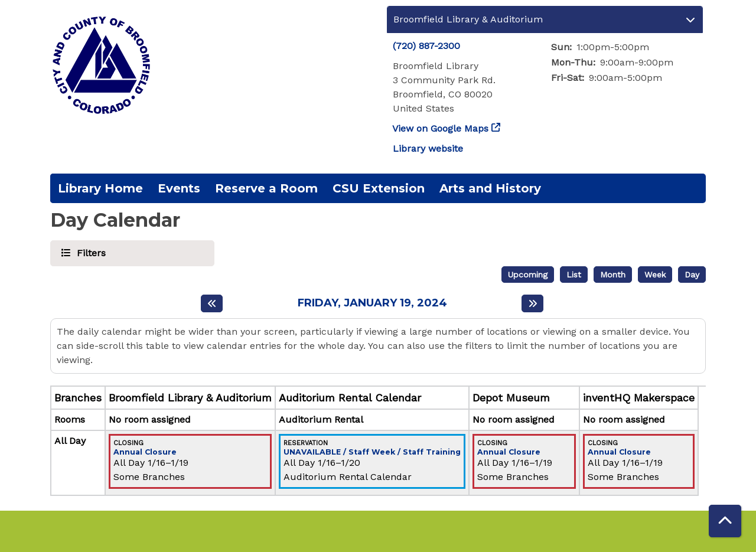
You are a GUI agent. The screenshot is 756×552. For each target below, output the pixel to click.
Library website (428, 148)
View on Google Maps (441, 128)
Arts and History (490, 188)
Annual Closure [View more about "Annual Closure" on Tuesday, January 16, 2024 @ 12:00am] (145, 453)
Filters (89, 252)
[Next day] (532, 303)
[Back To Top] (725, 521)
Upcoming (528, 275)
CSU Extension (379, 188)
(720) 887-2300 (426, 46)
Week (655, 275)
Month (613, 275)
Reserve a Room (266, 188)
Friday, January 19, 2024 (372, 303)
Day (692, 275)
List (574, 275)
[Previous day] (212, 303)
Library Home (100, 188)
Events (179, 188)
